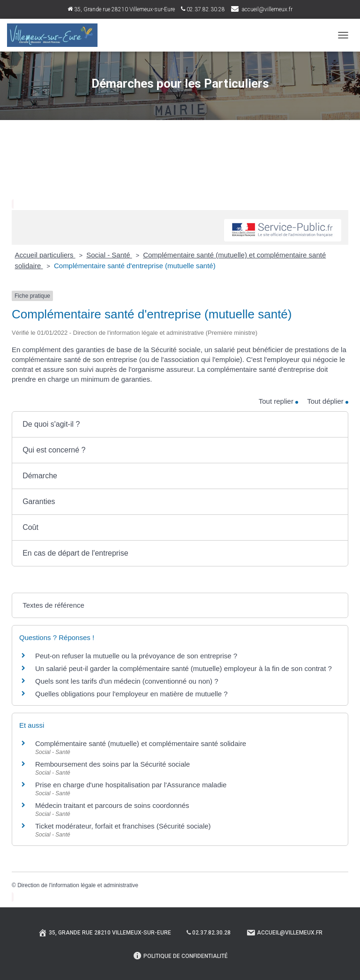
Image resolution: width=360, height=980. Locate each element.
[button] (180, 424)
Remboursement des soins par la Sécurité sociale (112, 764)
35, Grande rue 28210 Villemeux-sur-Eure (121, 9)
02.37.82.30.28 (203, 9)
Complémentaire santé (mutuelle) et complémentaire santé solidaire (141, 743)
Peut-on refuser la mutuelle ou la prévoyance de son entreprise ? (136, 656)
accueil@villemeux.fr (267, 9)
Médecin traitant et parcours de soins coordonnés (112, 805)
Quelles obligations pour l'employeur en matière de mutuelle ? (131, 694)
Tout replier (278, 401)
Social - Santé (109, 255)
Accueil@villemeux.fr (284, 933)
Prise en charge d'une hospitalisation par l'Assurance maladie (131, 785)
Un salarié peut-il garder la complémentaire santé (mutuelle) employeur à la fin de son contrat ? (184, 668)
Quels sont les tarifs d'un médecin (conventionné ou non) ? (127, 681)
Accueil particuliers (45, 255)
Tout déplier (328, 401)
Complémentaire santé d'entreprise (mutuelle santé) (135, 266)
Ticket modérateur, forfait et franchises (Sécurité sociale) (123, 826)
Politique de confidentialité (180, 956)
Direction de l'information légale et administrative (78, 885)
